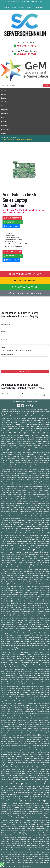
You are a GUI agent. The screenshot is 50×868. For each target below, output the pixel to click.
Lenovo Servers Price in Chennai (30, 465)
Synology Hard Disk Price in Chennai (19, 695)
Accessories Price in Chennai (16, 454)
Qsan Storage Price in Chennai (39, 778)
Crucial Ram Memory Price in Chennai (24, 659)
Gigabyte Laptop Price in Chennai (22, 841)
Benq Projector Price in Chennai (21, 554)
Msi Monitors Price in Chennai (20, 739)
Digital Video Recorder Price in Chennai (12, 701)
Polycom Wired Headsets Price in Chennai (19, 650)
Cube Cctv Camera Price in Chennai (18, 712)
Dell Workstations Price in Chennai (39, 450)
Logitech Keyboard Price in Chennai (27, 735)
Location (4, 339)
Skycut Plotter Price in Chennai (36, 846)
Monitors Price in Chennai (24, 414)
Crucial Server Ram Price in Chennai (23, 707)
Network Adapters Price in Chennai (28, 671)
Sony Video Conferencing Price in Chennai (31, 858)
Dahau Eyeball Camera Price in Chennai (19, 690)
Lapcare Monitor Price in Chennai (36, 829)
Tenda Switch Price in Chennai (10, 856)
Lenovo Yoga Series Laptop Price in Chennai (25, 501)
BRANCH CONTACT (11, 226)
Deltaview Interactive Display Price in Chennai (28, 814)
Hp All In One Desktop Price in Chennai (19, 533)
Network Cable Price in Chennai (32, 627)
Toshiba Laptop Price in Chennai (25, 629)
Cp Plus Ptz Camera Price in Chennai (38, 714)
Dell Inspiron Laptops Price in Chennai (36, 607)
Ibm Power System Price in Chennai (17, 631)
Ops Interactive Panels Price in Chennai (33, 733)
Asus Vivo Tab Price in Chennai (36, 559)
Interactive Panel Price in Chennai (35, 782)
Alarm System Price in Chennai (12, 452)
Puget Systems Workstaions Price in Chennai (35, 833)
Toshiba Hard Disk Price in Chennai (22, 588)
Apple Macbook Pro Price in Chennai (22, 476)
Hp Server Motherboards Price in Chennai (36, 616)
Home (3, 137)
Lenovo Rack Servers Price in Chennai (29, 467)
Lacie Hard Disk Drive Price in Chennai (19, 586)
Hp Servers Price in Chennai (33, 456)
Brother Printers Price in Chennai (39, 548)
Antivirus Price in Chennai (32, 676)
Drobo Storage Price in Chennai (39, 771)
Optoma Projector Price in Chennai (18, 693)
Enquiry (14, 8)
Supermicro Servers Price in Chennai (33, 837)
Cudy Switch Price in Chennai (20, 863)
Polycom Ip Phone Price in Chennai (24, 852)
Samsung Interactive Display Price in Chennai (15, 648)
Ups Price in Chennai (29, 416)
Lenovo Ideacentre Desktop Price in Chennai (30, 656)
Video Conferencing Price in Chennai (19, 565)
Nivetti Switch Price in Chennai (26, 848)
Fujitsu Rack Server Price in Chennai (33, 835)
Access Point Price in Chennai (10, 639)
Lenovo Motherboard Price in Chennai (13, 529)
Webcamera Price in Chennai (16, 622)
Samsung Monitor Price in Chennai (28, 478)
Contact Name (6, 324)
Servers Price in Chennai (9, 478)
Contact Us (6, 8)
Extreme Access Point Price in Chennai (32, 799)
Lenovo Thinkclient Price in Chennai (18, 778)
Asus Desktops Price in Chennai (16, 480)
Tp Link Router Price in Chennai (16, 697)
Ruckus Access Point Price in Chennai (20, 812)
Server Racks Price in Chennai (34, 754)
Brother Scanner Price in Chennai (30, 552)
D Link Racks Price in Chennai (24, 542)
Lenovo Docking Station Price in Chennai (14, 531)
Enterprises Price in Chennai (26, 573)
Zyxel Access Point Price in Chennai (33, 801)
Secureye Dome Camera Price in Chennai (21, 748)
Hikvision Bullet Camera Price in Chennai (19, 686)
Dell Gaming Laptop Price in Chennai (37, 622)
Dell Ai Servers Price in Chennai (33, 654)
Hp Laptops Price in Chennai (41, 414)
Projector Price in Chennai (9, 610)
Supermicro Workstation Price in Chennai (24, 827)
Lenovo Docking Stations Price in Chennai (36, 637)
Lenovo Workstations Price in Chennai (23, 439)
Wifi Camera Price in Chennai (29, 727)
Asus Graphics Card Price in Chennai (29, 561)
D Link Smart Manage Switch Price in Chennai (16, 569)
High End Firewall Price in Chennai (27, 599)
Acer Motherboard (13, 137)
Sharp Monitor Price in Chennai (16, 829)
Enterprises (5, 110)
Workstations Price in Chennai (28, 610)
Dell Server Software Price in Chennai (18, 425)
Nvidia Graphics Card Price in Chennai (32, 410)
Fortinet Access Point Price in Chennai (18, 810)
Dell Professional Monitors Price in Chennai (14, 618)
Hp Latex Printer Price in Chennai (39, 614)
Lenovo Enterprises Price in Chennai (38, 576)
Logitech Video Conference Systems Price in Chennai (17, 556)
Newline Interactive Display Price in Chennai (25, 790)
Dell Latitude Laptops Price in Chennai (28, 435)
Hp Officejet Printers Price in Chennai (22, 482)
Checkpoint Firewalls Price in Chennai (18, 761)
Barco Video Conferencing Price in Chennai (14, 786)
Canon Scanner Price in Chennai (34, 571)
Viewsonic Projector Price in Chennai (19, 590)
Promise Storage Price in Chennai (13, 703)
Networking (5, 114)
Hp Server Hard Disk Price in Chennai (18, 516)
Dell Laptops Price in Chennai (12, 416)
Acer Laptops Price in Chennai (39, 463)
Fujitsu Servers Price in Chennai (11, 835)
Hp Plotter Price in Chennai (39, 533)
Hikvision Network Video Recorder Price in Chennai (33, 720)
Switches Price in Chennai (32, 661)
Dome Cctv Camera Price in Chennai (20, 680)
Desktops (4, 98)
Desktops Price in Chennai (42, 476)
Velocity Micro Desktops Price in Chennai (30, 839)
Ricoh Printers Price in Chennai (30, 641)
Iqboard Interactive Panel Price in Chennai (19, 818)
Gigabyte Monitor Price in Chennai (33, 831)
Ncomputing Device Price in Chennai (18, 614)
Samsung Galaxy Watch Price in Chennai (23, 499)
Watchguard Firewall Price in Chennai (38, 603)
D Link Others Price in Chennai (30, 537)
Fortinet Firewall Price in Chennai (30, 412)
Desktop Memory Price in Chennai (28, 705)
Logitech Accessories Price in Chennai (36, 624)
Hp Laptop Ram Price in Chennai (12, 633)
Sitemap (35, 401)
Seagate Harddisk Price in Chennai (35, 593)
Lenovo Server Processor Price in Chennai (14, 520)
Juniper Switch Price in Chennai (31, 773)
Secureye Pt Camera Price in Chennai (12, 741)
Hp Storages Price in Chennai (34, 433)
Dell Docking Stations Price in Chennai (35, 635)
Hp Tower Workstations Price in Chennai (35, 471)
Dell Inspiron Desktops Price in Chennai (29, 444)
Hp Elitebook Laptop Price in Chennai (18, 463)
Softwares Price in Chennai (16, 676)
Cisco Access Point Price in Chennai (26, 505)
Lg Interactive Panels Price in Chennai (37, 529)
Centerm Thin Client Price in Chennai (28, 805)
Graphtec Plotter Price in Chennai (36, 822)
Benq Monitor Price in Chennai (20, 567)
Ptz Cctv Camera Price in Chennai (17, 714)
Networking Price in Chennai (15, 661)
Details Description (7, 355)
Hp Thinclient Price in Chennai (40, 569)
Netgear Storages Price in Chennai (28, 580)
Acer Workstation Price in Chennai (39, 631)
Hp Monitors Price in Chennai (20, 469)
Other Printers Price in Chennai (16, 731)
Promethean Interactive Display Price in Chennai (31, 793)
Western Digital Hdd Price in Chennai (31, 524)
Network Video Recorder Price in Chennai (37, 701)
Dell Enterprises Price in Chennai (17, 576)
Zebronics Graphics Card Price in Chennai (24, 746)
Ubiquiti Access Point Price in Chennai (27, 667)
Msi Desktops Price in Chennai (37, 752)
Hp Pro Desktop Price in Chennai (27, 644)
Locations (21, 8)
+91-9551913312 (26, 46)
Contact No (5, 332)
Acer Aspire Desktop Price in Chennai (12, 722)
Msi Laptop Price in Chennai (15, 593)
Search (47, 85)
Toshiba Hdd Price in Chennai (17, 752)
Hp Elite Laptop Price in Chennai (34, 665)
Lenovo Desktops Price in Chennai (20, 461)
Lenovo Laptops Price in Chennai (27, 418)
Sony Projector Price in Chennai (29, 595)
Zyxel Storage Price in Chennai (17, 771)
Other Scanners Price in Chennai (37, 731)
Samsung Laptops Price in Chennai (34, 633)
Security (4, 133)
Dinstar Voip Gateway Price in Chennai (23, 673)
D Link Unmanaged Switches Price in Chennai (35, 535)
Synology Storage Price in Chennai (12, 607)
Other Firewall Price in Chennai (23, 729)
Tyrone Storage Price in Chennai (11, 865)
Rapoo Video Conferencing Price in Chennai (35, 784)
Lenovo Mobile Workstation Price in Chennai (21, 620)
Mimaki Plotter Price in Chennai (16, 822)
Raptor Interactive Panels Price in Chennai (36, 699)
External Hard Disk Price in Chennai (26, 669)
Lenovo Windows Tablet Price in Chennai (25, 495)
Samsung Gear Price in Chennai (16, 559)
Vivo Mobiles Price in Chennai (40, 554)
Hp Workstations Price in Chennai (12, 471)
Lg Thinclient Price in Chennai (21, 807)
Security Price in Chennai (17, 663)
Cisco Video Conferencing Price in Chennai (26, 797)
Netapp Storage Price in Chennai (27, 767)
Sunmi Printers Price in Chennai (21, 678)
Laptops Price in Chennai (15, 597)
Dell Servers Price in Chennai (26, 448)
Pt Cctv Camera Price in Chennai (33, 741)
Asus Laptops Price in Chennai (18, 484)
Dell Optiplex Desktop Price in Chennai (29, 437)
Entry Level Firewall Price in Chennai (24, 601)
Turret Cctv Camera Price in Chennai (18, 710)
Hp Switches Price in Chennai (36, 431)
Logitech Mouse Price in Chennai (11, 627)
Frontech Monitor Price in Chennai (20, 820)
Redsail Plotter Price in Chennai (16, 846)
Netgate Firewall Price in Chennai (39, 854)
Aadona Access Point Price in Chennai (12, 782)
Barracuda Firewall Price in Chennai (17, 763)
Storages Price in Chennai (35, 493)
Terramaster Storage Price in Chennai (23, 769)
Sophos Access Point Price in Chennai (28, 861)
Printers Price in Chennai (34, 480)
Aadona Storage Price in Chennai (22, 750)
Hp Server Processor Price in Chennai (36, 510)
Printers (4, 118)
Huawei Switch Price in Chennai (23, 776)
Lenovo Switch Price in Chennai (21, 612)
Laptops (4, 94)
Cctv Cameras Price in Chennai (36, 663)
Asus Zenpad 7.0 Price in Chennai (17, 490)
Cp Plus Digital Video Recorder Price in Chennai (22, 718)
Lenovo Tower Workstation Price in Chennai (14, 493)
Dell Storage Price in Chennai (34, 597)
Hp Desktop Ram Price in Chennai (12, 571)
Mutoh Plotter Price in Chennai (26, 824)
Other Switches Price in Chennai (39, 739)
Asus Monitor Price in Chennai (25, 546)
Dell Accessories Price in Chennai (36, 454)
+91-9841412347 (26, 54)
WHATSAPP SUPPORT (13, 222)
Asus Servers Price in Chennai (30, 744)
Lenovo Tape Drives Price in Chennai (12, 578)
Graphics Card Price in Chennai (10, 410)
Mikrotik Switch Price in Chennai (17, 758)
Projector (4, 121)
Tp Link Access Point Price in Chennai (32, 639)
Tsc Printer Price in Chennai (20, 844)
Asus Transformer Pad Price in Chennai (19, 486)
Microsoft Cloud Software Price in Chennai (25, 497)
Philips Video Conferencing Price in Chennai (35, 780)
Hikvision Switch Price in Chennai (11, 699)
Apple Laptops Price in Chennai (27, 473)
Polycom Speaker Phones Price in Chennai (31, 652)
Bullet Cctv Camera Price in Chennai (18, 684)
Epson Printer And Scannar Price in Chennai (14, 605)
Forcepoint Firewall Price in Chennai (39, 763)
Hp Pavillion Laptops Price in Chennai (24, 737)
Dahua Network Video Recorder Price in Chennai (24, 724)
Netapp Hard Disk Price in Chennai (12, 624)
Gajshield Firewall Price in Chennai (12, 765)
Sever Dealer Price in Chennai (28, 867)
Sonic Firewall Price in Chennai (16, 603)
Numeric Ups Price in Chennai (35, 544)
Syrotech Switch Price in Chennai (34, 865)
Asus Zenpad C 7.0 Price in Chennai (38, 490)
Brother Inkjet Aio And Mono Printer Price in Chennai (17, 550)
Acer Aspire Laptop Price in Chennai (12, 616)
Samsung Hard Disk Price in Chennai (38, 697)
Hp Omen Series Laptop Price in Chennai (24, 420)
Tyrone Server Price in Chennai (39, 863)
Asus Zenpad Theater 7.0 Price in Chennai (21, 488)
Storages (4, 106)
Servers (4, 90)
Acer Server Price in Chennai (15, 510)
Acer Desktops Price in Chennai (10, 465)
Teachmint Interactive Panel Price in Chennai (26, 850)
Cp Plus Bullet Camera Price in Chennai (19, 688)
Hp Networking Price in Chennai (29, 512)
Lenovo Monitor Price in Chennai (40, 567)
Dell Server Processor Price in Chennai (23, 422)
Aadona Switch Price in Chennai (11, 773)
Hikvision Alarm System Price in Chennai (29, 442)
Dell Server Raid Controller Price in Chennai (22, 427)
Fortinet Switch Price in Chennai (11, 780)
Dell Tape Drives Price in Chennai (17, 431)
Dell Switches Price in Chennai (16, 544)
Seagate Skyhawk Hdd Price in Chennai (19, 522)
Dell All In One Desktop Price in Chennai (24, 507)
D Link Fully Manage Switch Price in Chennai (28, 503)
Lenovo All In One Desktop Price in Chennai (28, 539)
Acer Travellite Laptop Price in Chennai (19, 682)
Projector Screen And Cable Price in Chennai (21, 584)
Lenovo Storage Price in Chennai (35, 578)
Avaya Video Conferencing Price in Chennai (20, 788)
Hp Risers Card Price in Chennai (21, 518)
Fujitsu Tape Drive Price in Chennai (26, 795)
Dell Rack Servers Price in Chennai (18, 450)
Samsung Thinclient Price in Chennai (31, 803)
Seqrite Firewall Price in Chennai (33, 765)
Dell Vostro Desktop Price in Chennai (29, 446)
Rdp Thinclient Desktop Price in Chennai (36, 527)
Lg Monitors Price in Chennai (20, 548)
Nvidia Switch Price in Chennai (25, 756)
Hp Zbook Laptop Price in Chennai (21, 646)
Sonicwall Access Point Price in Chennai (32, 856)
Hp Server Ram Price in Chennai (40, 518)
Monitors (4, 125)
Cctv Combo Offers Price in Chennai (13, 716)
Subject (4, 347)
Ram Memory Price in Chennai (34, 703)
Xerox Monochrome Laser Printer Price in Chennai (26, 582)
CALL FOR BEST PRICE (12, 218)
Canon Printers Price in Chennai (39, 605)
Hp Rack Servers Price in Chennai (39, 469)
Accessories (5, 129)
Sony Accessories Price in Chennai (27, 459)
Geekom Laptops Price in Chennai (17, 854)
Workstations (5, 102)
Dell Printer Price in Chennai (41, 646)
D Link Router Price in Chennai (10, 537)
